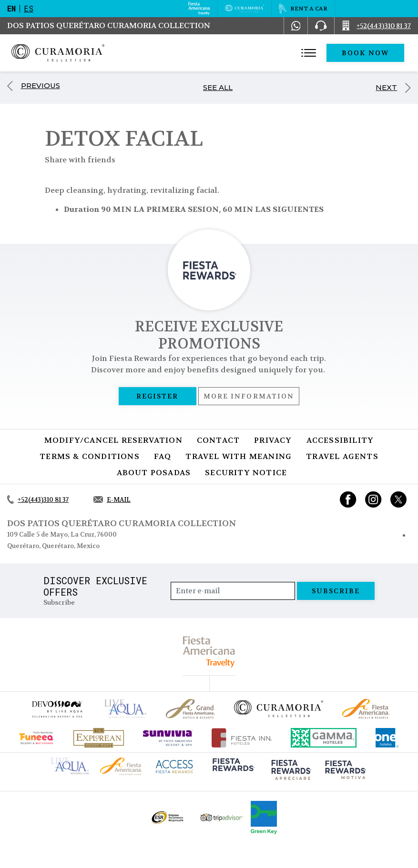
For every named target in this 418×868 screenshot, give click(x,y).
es (29, 8)
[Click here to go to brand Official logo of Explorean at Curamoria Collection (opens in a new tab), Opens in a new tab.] (99, 738)
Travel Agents (342, 456)
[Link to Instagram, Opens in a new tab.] (373, 499)
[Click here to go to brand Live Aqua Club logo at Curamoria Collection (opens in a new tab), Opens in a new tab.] (70, 765)
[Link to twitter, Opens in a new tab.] (398, 499)
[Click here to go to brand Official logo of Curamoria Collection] (279, 708)
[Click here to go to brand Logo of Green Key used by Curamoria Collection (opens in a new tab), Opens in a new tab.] (264, 818)
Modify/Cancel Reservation (113, 440)
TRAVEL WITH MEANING (239, 456)
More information (249, 396)
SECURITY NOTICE (246, 473)
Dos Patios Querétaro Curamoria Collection (109, 25)
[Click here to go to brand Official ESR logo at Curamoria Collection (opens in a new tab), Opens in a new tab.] (167, 818)
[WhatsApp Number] (296, 26)
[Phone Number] (321, 26)
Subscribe (336, 591)
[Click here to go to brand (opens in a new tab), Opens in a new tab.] (57, 709)
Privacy (273, 440)
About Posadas (154, 473)
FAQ (163, 456)
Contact (218, 440)
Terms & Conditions (90, 456)
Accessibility (340, 440)
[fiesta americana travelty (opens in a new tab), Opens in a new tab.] (209, 652)
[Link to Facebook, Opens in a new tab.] (348, 499)
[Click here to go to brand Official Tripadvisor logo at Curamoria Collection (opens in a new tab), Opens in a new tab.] (222, 818)
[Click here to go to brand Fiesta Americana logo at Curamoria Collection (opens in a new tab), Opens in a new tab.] (121, 766)
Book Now (365, 53)
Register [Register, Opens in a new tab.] (158, 396)
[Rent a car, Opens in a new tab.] (303, 9)
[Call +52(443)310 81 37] (376, 26)
